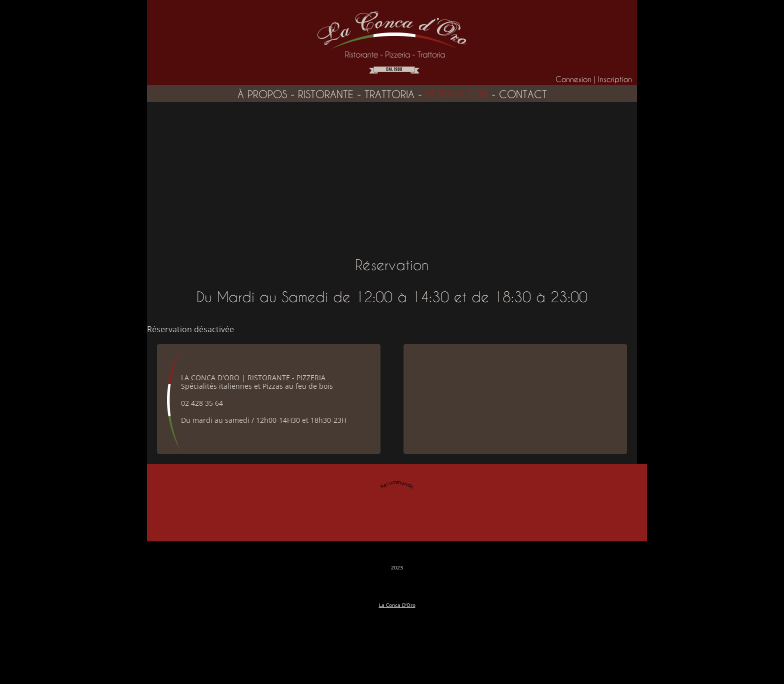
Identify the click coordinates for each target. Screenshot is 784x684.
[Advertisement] (392, 177)
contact (523, 95)
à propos (262, 95)
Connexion (573, 79)
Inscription (615, 79)
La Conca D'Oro (397, 605)
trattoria (389, 95)
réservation (457, 95)
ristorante (326, 95)
